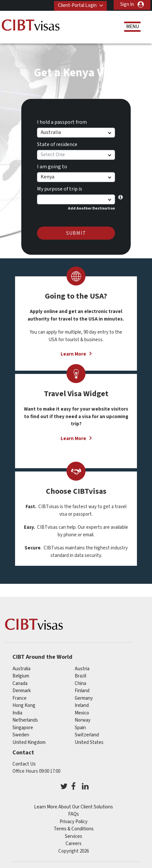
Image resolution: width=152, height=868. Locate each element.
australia (21, 667)
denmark (22, 690)
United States (89, 741)
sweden (21, 734)
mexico (82, 712)
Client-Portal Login (76, 4)
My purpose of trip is (60, 188)
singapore (23, 726)
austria (82, 667)
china (80, 682)
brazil (80, 675)
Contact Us (24, 763)
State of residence (57, 143)
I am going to (52, 166)
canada (20, 682)
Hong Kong (24, 704)
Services (74, 835)
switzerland (87, 734)
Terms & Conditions (74, 828)
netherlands (25, 719)
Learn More (73, 353)
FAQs (74, 813)
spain (80, 726)
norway (83, 719)
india (17, 712)
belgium (21, 675)
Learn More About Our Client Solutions (74, 806)
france (19, 697)
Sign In (127, 4)
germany (84, 697)
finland (82, 690)
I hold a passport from (62, 121)
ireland (82, 704)
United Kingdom (29, 741)
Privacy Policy (74, 821)
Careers (74, 843)
